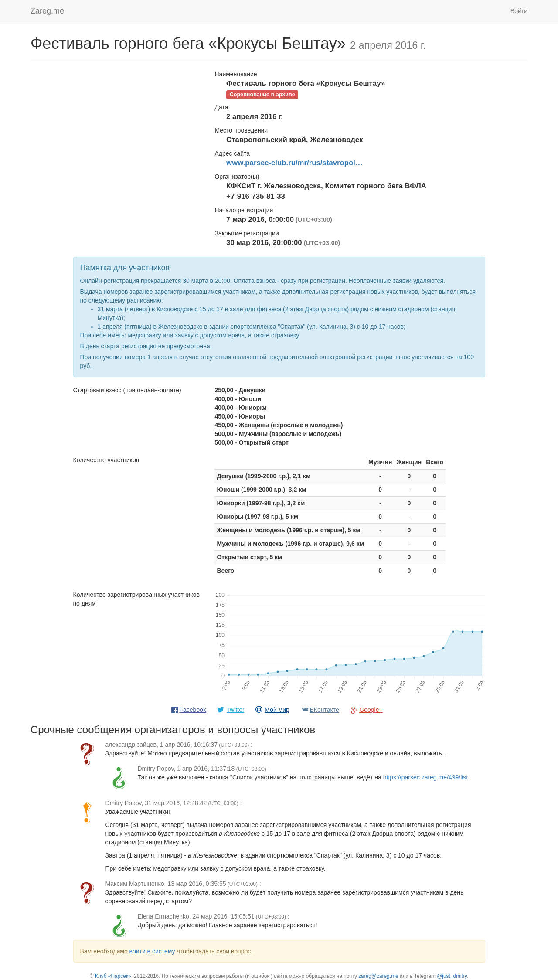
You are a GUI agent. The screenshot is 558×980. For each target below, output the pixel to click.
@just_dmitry (452, 976)
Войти (519, 11)
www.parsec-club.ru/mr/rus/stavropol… (294, 163)
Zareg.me (47, 11)
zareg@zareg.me (378, 976)
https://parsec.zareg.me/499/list (426, 777)
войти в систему (152, 951)
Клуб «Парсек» (113, 976)
